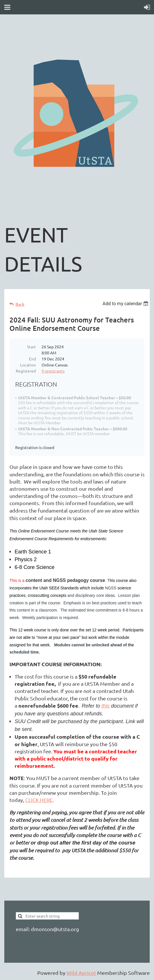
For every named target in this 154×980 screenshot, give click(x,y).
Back (20, 304)
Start (31, 347)
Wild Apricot (81, 973)
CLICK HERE (39, 800)
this (106, 706)
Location (28, 365)
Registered (26, 371)
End (32, 359)
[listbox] (126, 304)
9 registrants (53, 371)
